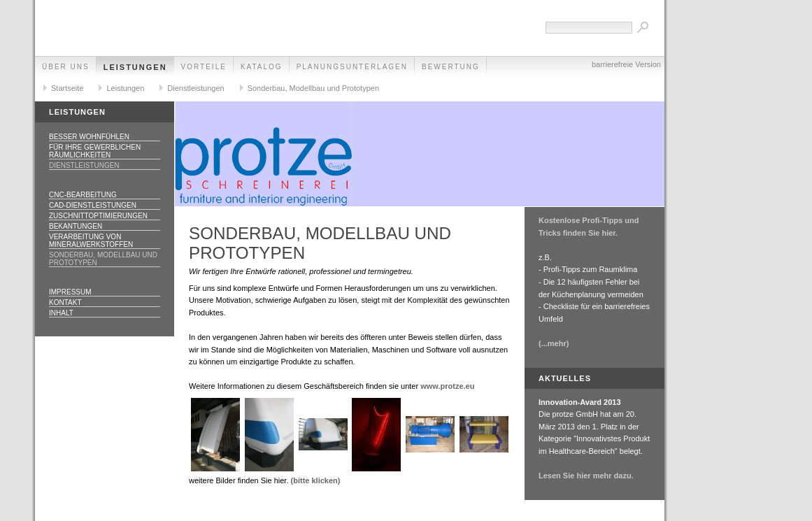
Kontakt (65, 302)
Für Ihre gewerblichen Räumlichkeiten (95, 151)
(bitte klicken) (316, 480)
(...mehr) (554, 343)
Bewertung (451, 67)
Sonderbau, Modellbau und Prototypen (313, 88)
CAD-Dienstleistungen (93, 205)
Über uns (66, 67)
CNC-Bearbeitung (83, 195)
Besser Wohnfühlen (89, 137)
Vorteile (204, 67)
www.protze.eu (447, 386)
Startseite (67, 88)
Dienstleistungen (195, 88)
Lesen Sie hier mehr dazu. (586, 476)
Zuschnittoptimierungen (98, 216)
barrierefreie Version (626, 64)
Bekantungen (76, 226)
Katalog (262, 67)
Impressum (70, 292)
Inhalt (61, 313)
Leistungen (135, 67)
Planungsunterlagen (352, 67)
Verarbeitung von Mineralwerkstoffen (91, 241)
